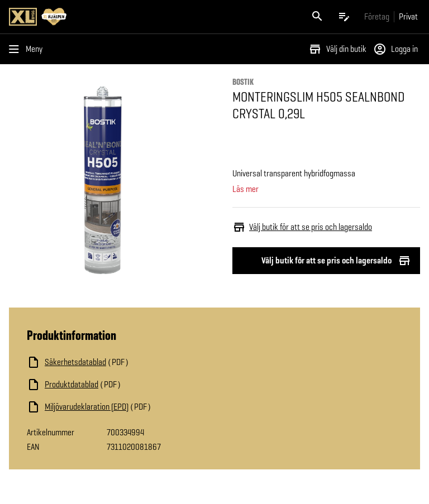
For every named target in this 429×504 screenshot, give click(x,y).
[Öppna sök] (317, 17)
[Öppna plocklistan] (344, 17)
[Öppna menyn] (28, 49)
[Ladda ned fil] (139, 362)
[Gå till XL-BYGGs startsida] (109, 17)
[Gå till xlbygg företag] (377, 16)
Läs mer (246, 189)
